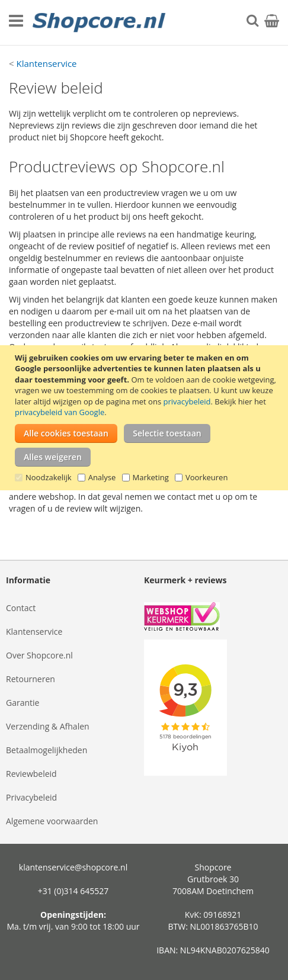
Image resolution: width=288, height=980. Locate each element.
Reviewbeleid (31, 774)
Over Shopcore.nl (39, 655)
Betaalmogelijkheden (47, 750)
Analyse (102, 477)
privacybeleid (187, 401)
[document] (145, 418)
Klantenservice (46, 63)
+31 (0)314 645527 (73, 891)
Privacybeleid (31, 797)
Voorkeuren (207, 477)
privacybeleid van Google (60, 412)
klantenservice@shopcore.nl (73, 867)
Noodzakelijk (49, 477)
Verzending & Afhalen (48, 726)
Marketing (151, 477)
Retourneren (31, 679)
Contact (21, 608)
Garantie (23, 703)
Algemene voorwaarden (52, 821)
